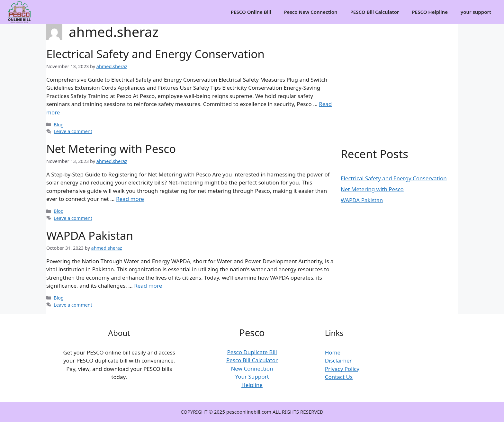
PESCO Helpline (430, 12)
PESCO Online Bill (251, 12)
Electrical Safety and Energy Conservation (155, 54)
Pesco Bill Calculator (252, 360)
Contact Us (339, 377)
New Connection (252, 368)
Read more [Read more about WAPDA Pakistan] (148, 286)
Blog (59, 125)
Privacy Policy (342, 369)
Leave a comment (73, 131)
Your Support (252, 377)
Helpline (252, 385)
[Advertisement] (395, 75)
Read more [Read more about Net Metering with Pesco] (130, 199)
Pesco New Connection (310, 12)
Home (333, 352)
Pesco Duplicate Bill (252, 352)
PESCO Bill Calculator (375, 12)
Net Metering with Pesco (111, 149)
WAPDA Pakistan (90, 235)
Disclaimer (338, 360)
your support (476, 12)
